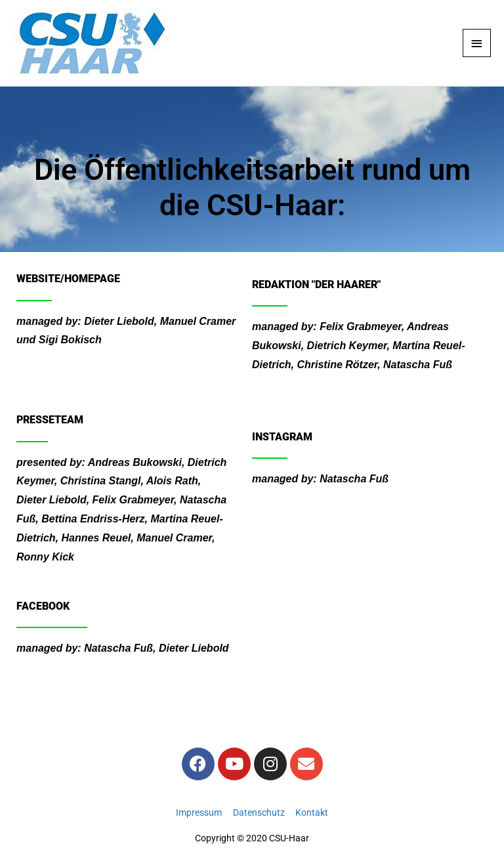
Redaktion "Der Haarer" (316, 285)
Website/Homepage (68, 279)
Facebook (43, 606)
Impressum (199, 812)
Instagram (282, 437)
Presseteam (50, 420)
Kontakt (312, 812)
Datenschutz (259, 812)
